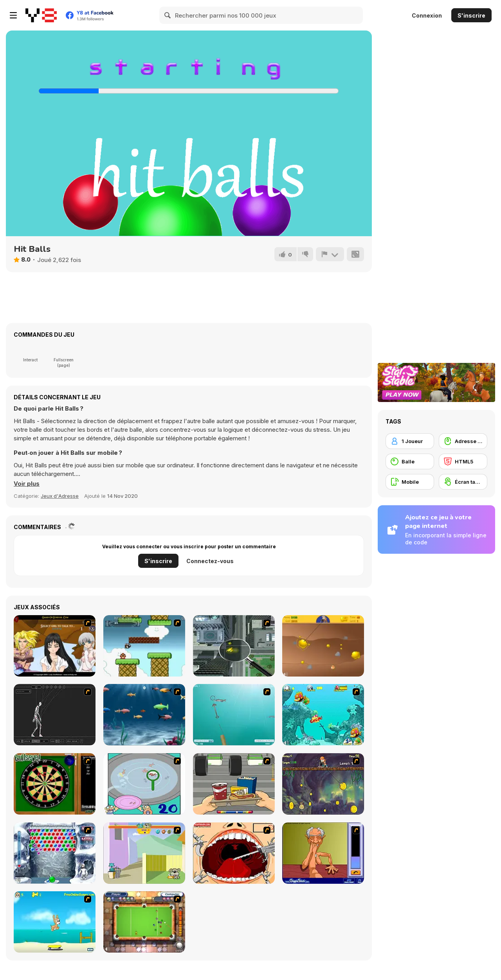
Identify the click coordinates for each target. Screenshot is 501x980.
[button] (27, 484)
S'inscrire (471, 15)
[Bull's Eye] (55, 784)
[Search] (168, 15)
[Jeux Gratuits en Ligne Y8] (41, 15)
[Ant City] (234, 646)
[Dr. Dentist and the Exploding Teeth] (234, 853)
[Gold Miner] (323, 646)
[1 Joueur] (410, 441)
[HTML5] (463, 461)
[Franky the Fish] (144, 715)
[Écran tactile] (463, 482)
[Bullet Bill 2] (144, 646)
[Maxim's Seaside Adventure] (55, 922)
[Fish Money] (323, 784)
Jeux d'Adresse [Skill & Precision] (60, 496)
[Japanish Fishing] (144, 784)
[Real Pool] (144, 922)
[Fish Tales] (323, 715)
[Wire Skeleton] (55, 715)
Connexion (427, 15)
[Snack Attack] (234, 784)
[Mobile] (410, 482)
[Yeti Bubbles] (55, 853)
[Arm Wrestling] (323, 853)
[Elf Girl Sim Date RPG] (55, 646)
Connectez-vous (210, 561)
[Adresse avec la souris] (463, 441)
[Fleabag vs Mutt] (144, 853)
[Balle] (410, 461)
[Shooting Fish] (234, 715)
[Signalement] (330, 254)
